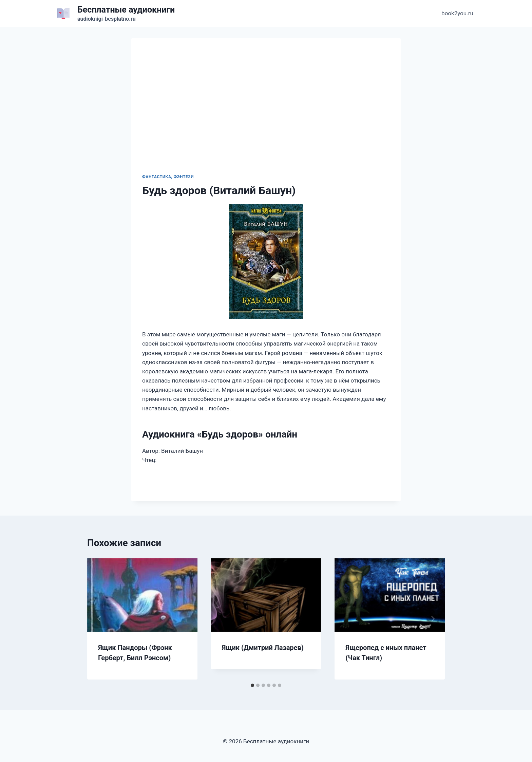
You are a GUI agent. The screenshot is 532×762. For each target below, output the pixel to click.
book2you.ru (457, 13)
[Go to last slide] (99, 619)
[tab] (252, 685)
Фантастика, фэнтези (168, 177)
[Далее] (433, 619)
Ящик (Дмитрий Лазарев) (263, 648)
